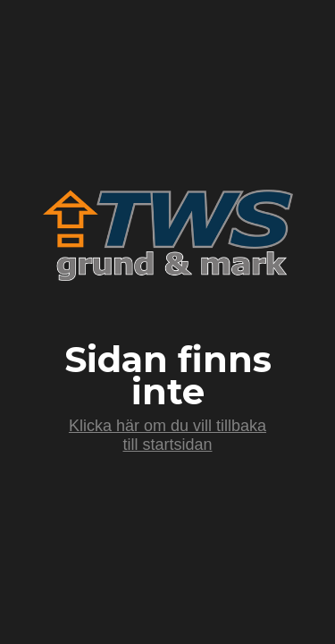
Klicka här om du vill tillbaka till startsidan (167, 435)
